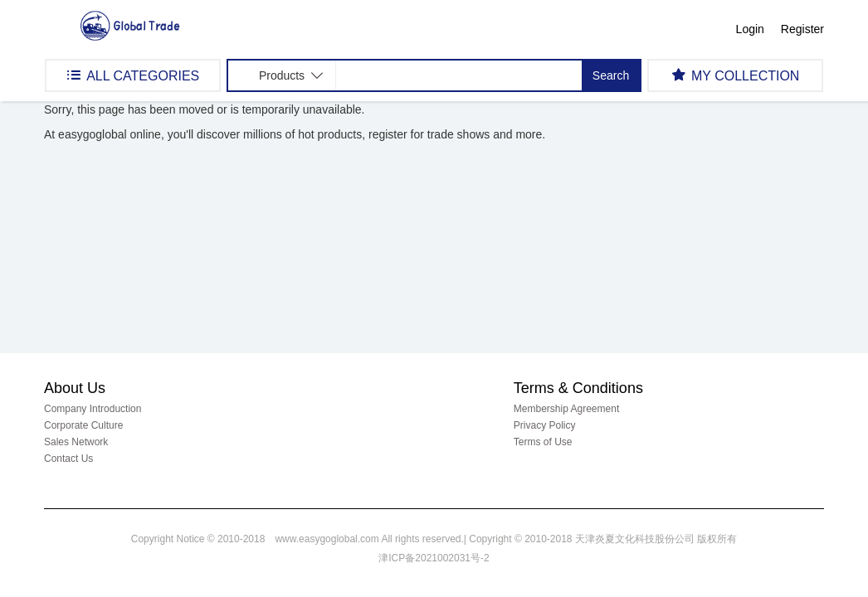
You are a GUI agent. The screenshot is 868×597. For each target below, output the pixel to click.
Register (802, 29)
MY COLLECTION (736, 75)
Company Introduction (93, 409)
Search (611, 75)
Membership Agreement (566, 409)
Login (750, 29)
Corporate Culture (83, 425)
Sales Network (76, 442)
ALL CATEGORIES (133, 75)
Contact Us (68, 459)
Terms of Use (543, 442)
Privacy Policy (545, 425)
